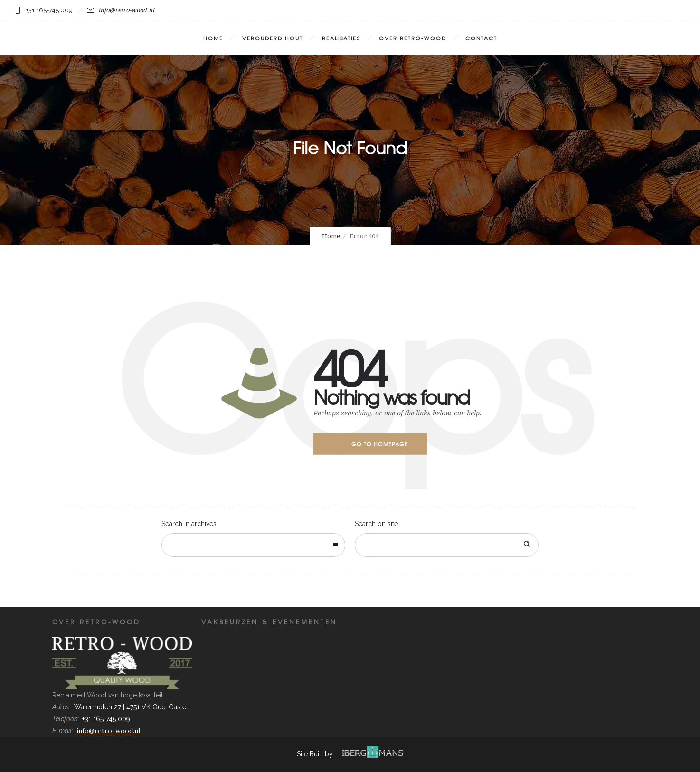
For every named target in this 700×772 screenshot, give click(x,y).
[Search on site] (447, 545)
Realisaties (341, 38)
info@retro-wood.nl (121, 10)
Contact (481, 38)
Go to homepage (380, 444)
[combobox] (253, 545)
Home (213, 38)
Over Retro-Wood (413, 38)
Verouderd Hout (273, 38)
